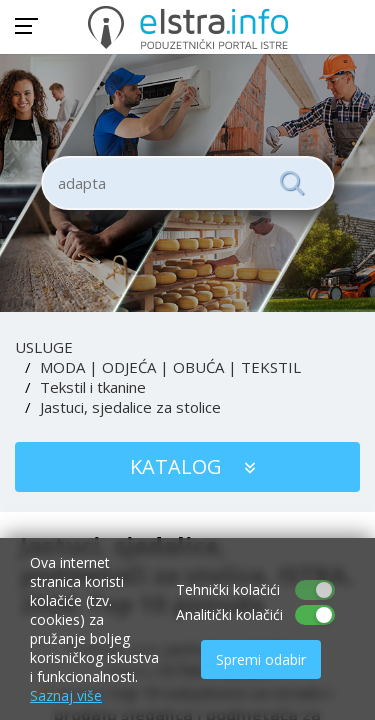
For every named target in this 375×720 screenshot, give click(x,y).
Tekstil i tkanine (93, 387)
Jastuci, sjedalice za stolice (130, 407)
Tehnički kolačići (228, 589)
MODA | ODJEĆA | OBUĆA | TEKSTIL (170, 367)
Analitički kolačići (229, 614)
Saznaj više (66, 695)
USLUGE (44, 347)
